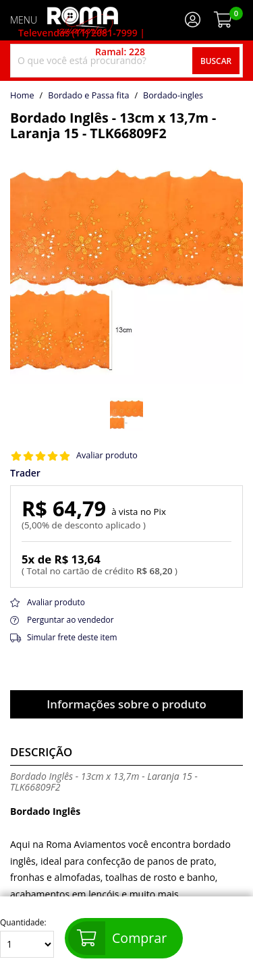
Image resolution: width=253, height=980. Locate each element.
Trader (25, 473)
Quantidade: (27, 938)
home (22, 96)
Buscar (216, 61)
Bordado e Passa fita (88, 96)
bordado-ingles (173, 96)
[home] (83, 20)
